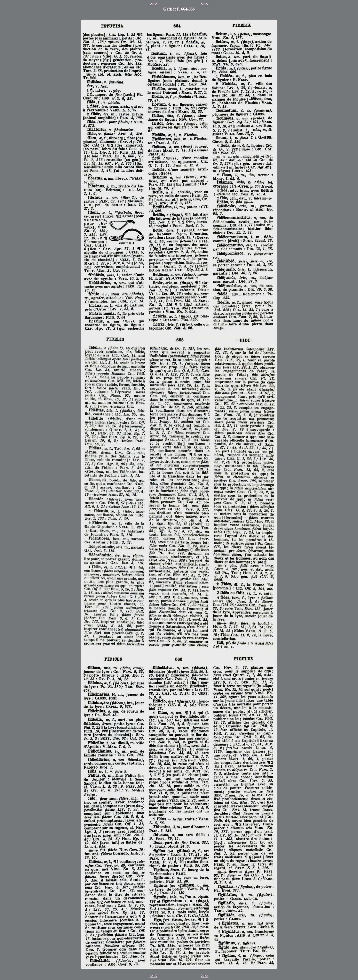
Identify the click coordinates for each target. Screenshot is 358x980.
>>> (205, 4)
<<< (153, 4)
